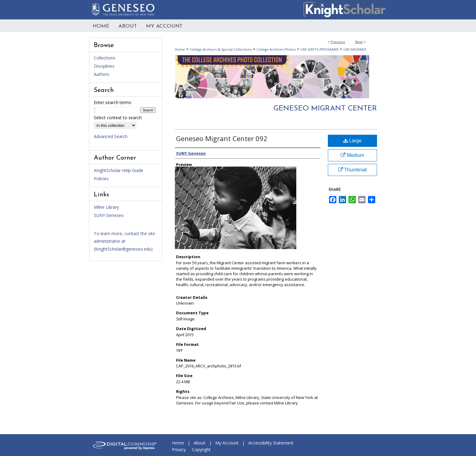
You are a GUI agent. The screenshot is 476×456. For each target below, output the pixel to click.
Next (359, 42)
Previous (338, 42)
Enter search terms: (113, 102)
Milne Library (106, 207)
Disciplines (104, 66)
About (200, 443)
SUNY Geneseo (109, 215)
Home (180, 49)
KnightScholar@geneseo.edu (123, 249)
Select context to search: (118, 118)
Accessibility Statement (271, 443)
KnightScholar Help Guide (119, 170)
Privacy (179, 449)
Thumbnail (353, 170)
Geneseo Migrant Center (325, 109)
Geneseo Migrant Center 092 (222, 138)
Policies (101, 179)
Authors (102, 74)
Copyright (201, 449)
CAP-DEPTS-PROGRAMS (320, 49)
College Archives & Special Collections (221, 49)
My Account (227, 443)
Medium (352, 155)
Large (352, 141)
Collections (105, 58)
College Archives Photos (276, 49)
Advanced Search (111, 136)
